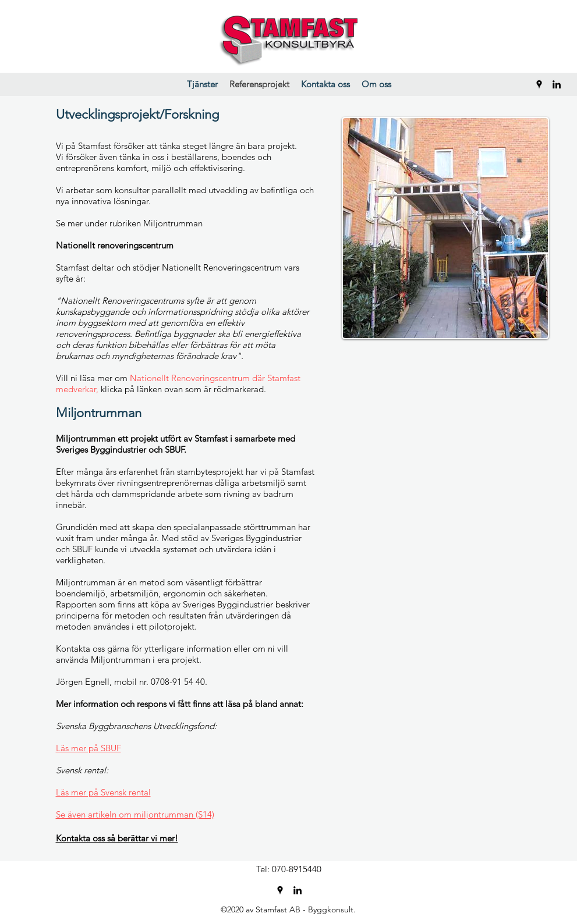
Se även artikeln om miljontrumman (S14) (135, 814)
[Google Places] (539, 84)
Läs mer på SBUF (89, 748)
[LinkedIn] (557, 84)
